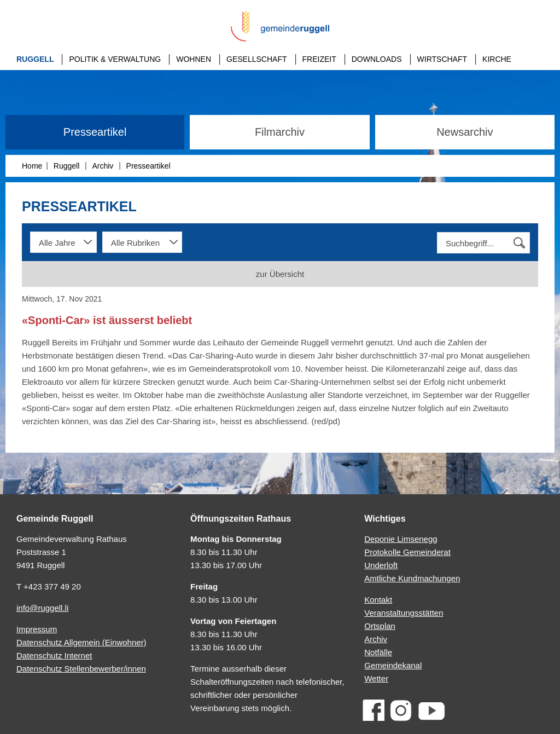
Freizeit (319, 59)
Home (32, 166)
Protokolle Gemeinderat (407, 552)
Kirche (497, 59)
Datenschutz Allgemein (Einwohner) (81, 642)
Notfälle (378, 652)
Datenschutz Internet (54, 655)
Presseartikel (95, 132)
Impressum (37, 629)
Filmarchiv (280, 132)
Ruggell (35, 59)
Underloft (381, 565)
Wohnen (194, 59)
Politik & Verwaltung (115, 59)
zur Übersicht (280, 274)
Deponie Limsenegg (401, 539)
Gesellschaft (256, 59)
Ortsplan (380, 626)
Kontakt (378, 600)
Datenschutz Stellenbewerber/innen (81, 669)
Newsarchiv (465, 132)
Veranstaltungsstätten (404, 613)
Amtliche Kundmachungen (412, 578)
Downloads (377, 59)
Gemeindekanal (393, 665)
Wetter (376, 678)
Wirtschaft (442, 59)
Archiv (103, 166)
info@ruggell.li (42, 608)
